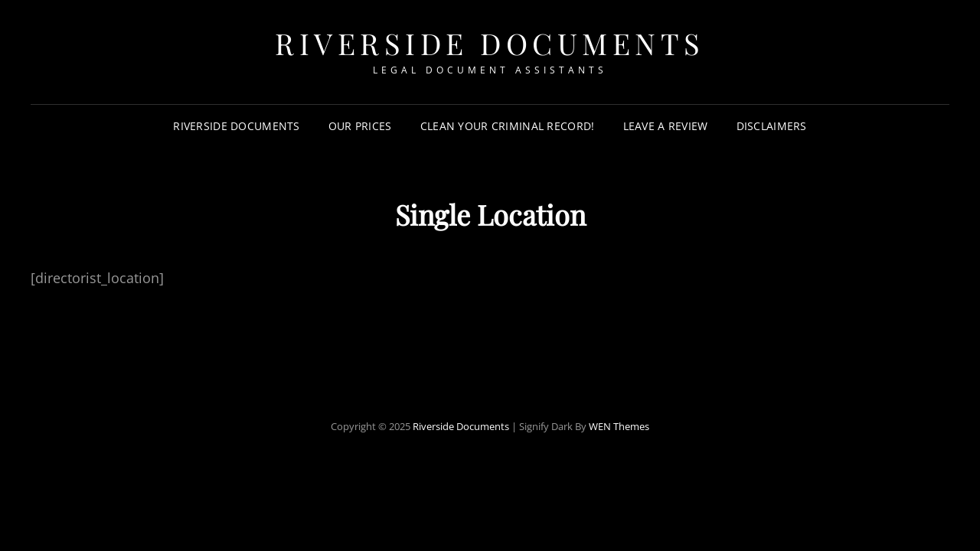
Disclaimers (772, 126)
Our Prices (360, 126)
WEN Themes (619, 426)
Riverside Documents (490, 43)
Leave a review (666, 126)
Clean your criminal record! (508, 126)
